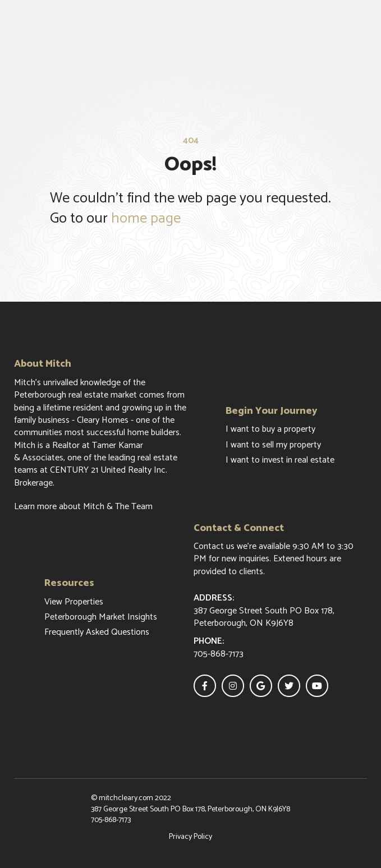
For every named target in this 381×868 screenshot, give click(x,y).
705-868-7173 (111, 820)
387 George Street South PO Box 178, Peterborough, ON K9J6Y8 (190, 810)
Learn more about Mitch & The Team (83, 507)
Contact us (214, 546)
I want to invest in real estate (280, 460)
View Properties (74, 602)
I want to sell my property (273, 445)
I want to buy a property (270, 430)
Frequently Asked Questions (97, 632)
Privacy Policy (190, 837)
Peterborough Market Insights (101, 617)
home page (146, 218)
